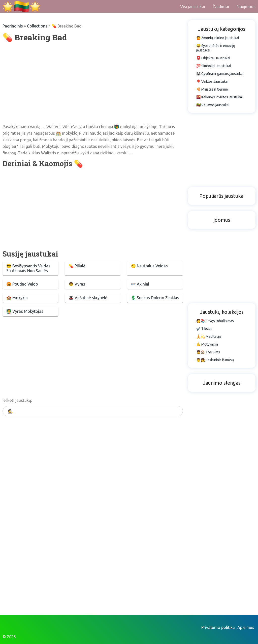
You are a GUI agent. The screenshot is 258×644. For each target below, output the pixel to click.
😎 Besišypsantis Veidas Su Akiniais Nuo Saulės (28, 268)
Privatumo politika (218, 627)
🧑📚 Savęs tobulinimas (215, 321)
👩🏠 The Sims (208, 352)
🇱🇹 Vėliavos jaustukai (213, 105)
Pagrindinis (13, 26)
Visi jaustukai (193, 6)
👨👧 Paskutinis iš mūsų (215, 360)
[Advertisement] (93, 83)
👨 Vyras (77, 284)
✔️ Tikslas (204, 329)
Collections (37, 26)
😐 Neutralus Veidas (149, 266)
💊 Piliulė (77, 266)
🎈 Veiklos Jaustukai (212, 81)
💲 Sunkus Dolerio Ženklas (155, 298)
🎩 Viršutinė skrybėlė (88, 298)
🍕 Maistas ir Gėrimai (212, 89)
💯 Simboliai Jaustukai (214, 66)
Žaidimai (221, 6)
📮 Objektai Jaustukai (213, 58)
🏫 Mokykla (17, 298)
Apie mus (246, 627)
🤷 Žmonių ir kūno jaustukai (218, 38)
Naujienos (246, 6)
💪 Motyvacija (207, 344)
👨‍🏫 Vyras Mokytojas (25, 311)
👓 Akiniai (140, 284)
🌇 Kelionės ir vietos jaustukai (219, 97)
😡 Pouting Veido (22, 284)
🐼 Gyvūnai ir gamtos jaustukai (220, 74)
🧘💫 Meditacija (209, 337)
